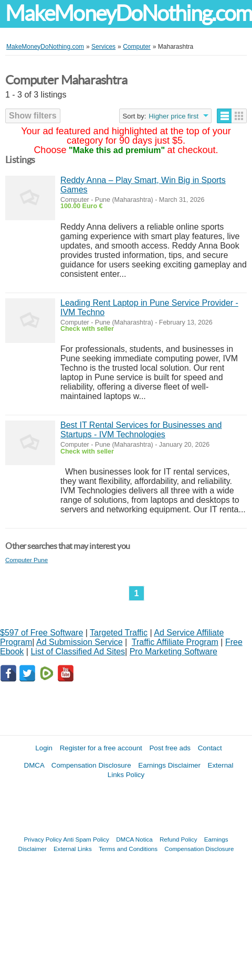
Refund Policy (178, 839)
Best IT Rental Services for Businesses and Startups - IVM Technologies (141, 430)
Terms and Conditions (128, 849)
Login (44, 748)
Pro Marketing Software (174, 651)
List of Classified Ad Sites (78, 651)
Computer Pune (27, 560)
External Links (73, 849)
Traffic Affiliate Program (175, 642)
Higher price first (174, 116)
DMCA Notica (134, 839)
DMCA (34, 765)
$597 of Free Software (41, 633)
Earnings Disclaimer (169, 765)
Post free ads (170, 748)
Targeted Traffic (119, 633)
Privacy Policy (43, 839)
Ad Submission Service (80, 642)
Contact (210, 748)
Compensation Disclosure (91, 765)
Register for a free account (101, 748)
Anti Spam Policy (86, 839)
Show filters (33, 116)
